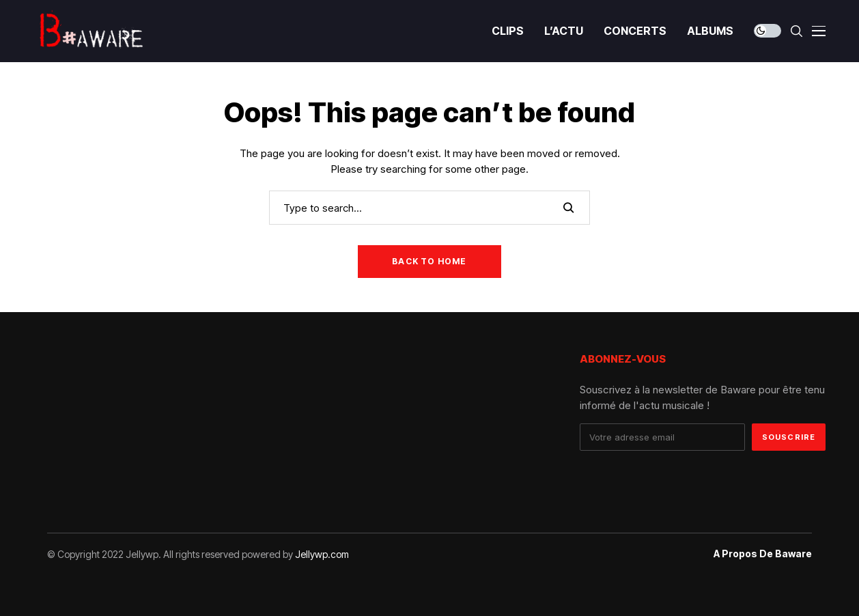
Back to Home (429, 261)
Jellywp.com (322, 554)
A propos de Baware (763, 554)
